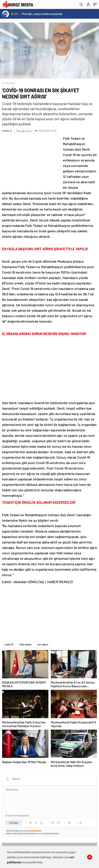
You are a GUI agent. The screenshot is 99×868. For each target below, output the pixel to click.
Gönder (14, 823)
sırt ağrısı (43, 644)
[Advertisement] (31, 161)
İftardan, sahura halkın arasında (42, 14)
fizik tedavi (25, 644)
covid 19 (9, 644)
